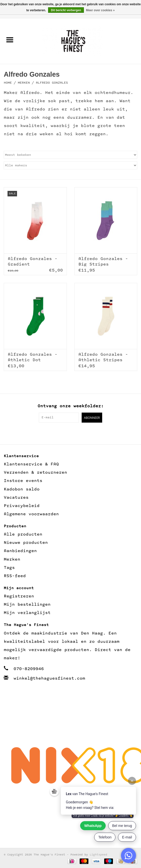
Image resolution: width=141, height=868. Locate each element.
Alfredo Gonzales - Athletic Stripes (103, 357)
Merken (24, 83)
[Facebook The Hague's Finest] (65, 433)
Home (8, 83)
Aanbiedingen (20, 551)
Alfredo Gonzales (52, 83)
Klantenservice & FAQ (31, 464)
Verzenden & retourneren (35, 473)
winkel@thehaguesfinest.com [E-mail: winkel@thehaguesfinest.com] (49, 678)
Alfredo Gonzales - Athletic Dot (33, 357)
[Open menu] (10, 40)
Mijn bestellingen (27, 605)
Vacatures (16, 498)
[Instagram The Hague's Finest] (76, 433)
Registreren (19, 596)
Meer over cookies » (100, 10)
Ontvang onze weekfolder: (71, 406)
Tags (9, 568)
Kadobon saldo (22, 489)
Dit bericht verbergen (66, 10)
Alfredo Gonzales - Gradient (33, 261)
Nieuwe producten (26, 543)
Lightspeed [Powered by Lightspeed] (98, 855)
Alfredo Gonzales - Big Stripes (103, 261)
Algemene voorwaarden (31, 514)
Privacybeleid (22, 506)
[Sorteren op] (70, 155)
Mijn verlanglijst (27, 613)
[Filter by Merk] (70, 165)
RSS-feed (15, 576)
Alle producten (23, 534)
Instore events (23, 481)
